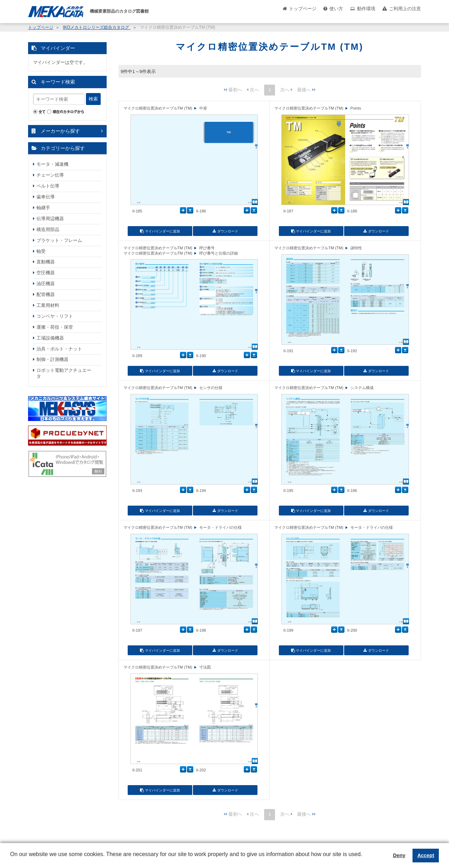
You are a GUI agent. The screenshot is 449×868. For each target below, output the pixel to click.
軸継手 (43, 208)
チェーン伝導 (50, 175)
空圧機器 (46, 273)
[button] (11, 860)
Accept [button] (426, 855)
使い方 (336, 9)
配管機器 (46, 294)
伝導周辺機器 (50, 219)
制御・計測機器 (52, 359)
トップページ (303, 9)
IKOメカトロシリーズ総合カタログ (96, 27)
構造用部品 (48, 229)
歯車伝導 (46, 197)
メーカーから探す (60, 131)
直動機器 (46, 262)
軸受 (41, 251)
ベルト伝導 (48, 186)
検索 (93, 99)
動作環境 (366, 9)
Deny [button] (399, 855)
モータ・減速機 (52, 164)
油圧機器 (46, 284)
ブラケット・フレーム (59, 240)
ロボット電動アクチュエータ (64, 373)
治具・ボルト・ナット (59, 349)
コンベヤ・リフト (55, 316)
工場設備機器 (50, 338)
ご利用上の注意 (405, 9)
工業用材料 (48, 305)
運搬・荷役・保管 (55, 327)
